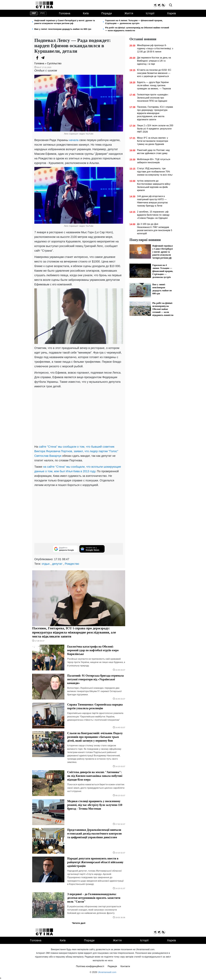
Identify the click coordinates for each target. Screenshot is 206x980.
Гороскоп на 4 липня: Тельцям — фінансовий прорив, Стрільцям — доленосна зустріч (134, 22)
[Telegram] (43, 58)
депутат (57, 564)
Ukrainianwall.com (107, 972)
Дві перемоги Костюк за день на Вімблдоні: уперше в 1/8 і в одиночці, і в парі (154, 61)
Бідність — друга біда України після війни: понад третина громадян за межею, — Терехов (154, 85)
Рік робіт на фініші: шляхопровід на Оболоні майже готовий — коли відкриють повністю (137, 29)
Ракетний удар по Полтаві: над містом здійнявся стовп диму (153, 152)
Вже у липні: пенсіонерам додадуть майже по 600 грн (63, 29)
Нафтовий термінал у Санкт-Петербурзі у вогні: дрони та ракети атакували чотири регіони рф (65, 22)
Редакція (112, 966)
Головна (65, 13)
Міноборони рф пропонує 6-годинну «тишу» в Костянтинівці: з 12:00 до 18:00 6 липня (155, 48)
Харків (172, 13)
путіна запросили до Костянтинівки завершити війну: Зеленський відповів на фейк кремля (154, 186)
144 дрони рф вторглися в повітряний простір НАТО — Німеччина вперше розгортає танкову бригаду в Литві (152, 201)
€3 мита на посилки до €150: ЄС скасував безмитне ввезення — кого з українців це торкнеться (154, 73)
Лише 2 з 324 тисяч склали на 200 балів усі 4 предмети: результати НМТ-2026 (155, 129)
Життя (129, 13)
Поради (107, 13)
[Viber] (49, 58)
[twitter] (159, 5)
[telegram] (155, 5)
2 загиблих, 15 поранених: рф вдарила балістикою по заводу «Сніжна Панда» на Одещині (153, 215)
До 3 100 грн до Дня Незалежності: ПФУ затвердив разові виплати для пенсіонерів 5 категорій (155, 229)
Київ (86, 13)
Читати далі (79, 923)
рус (43, 13)
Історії (150, 13)
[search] (171, 5)
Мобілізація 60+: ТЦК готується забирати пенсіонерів (154, 161)
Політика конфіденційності (90, 966)
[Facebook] (37, 58)
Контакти (125, 966)
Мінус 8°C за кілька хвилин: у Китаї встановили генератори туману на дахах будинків (153, 141)
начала (74, 140)
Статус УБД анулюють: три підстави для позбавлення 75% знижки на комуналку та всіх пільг (155, 172)
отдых (46, 564)
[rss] (163, 5)
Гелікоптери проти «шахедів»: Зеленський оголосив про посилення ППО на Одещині (153, 98)
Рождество (72, 564)
